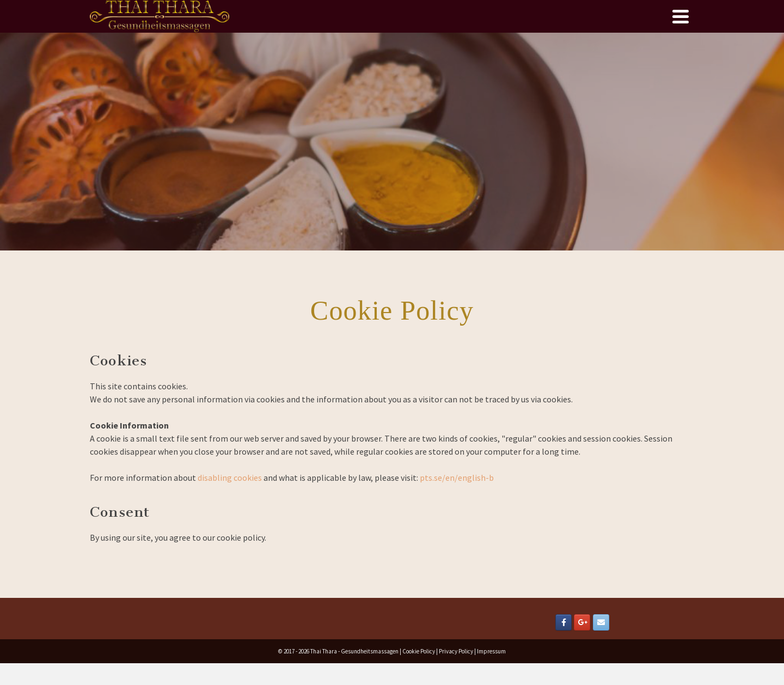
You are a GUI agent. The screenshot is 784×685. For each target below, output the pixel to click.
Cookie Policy (419, 651)
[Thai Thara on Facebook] (563, 622)
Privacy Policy (456, 651)
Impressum (491, 651)
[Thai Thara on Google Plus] (582, 622)
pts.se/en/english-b (456, 478)
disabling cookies (230, 478)
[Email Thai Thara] (601, 622)
